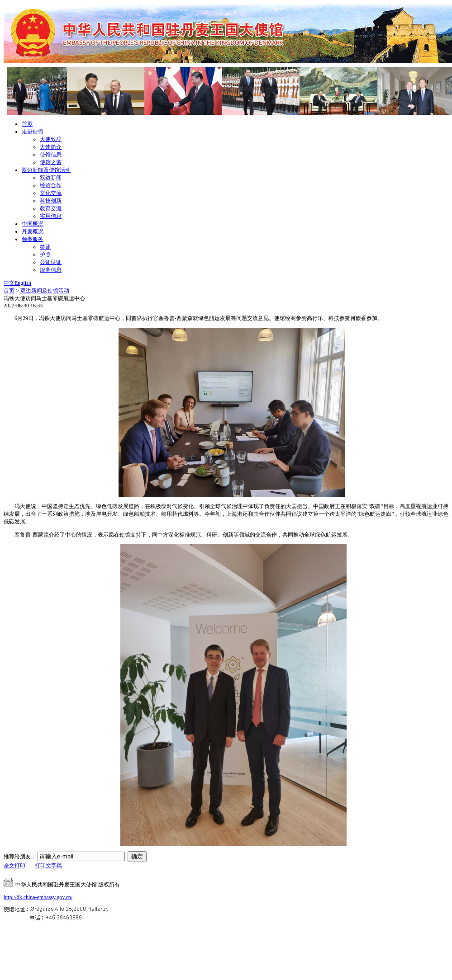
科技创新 (51, 201)
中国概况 (33, 224)
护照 (45, 254)
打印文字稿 (48, 866)
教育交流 (51, 208)
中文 (9, 283)
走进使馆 (33, 132)
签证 (45, 247)
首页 (27, 124)
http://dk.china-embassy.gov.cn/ (38, 897)
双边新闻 (51, 178)
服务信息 (51, 270)
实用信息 (51, 216)
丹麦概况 (33, 231)
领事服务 (33, 239)
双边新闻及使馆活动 (46, 170)
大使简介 (51, 147)
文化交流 (51, 193)
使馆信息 (51, 155)
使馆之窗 (51, 162)
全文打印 (14, 866)
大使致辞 (51, 139)
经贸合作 (51, 185)
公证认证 (51, 262)
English (23, 283)
